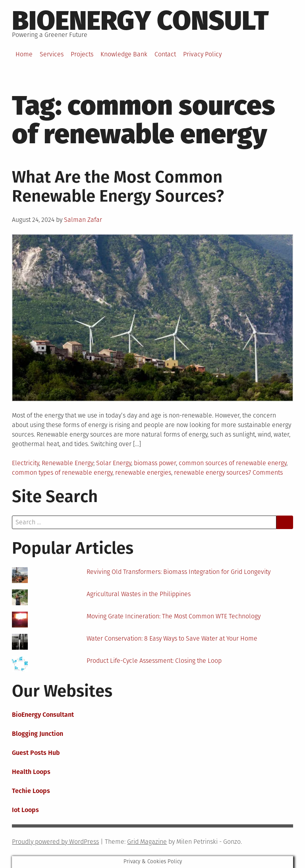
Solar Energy (114, 463)
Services (52, 54)
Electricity (25, 463)
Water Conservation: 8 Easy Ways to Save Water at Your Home (172, 638)
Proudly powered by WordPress (55, 842)
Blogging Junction (38, 734)
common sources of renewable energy (233, 463)
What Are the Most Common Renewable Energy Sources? (118, 187)
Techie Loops (31, 791)
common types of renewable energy (62, 472)
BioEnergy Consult (140, 21)
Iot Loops (25, 810)
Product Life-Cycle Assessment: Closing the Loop (154, 661)
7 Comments (265, 472)
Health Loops (31, 772)
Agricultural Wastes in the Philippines (139, 594)
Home (24, 54)
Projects (82, 54)
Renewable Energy (68, 463)
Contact (165, 54)
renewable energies (143, 472)
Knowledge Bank (124, 54)
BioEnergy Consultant (43, 715)
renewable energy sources (211, 472)
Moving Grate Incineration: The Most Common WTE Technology (174, 616)
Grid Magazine (147, 842)
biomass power (155, 463)
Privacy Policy (202, 54)
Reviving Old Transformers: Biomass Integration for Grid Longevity (179, 572)
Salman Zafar (83, 220)
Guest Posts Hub (36, 753)
